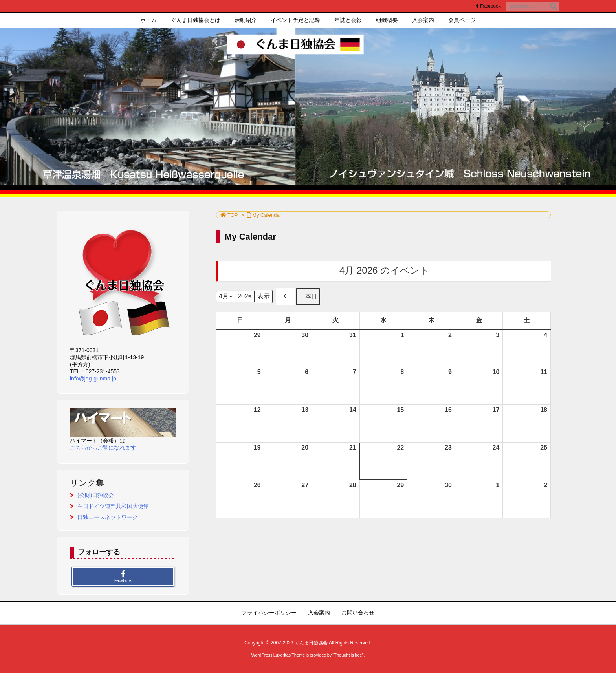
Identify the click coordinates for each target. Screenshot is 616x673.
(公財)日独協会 (96, 495)
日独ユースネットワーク (108, 517)
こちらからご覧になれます (103, 448)
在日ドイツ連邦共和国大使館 (113, 506)
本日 (308, 297)
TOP (233, 215)
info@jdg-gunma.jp (93, 379)
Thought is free (348, 655)
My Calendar (267, 215)
